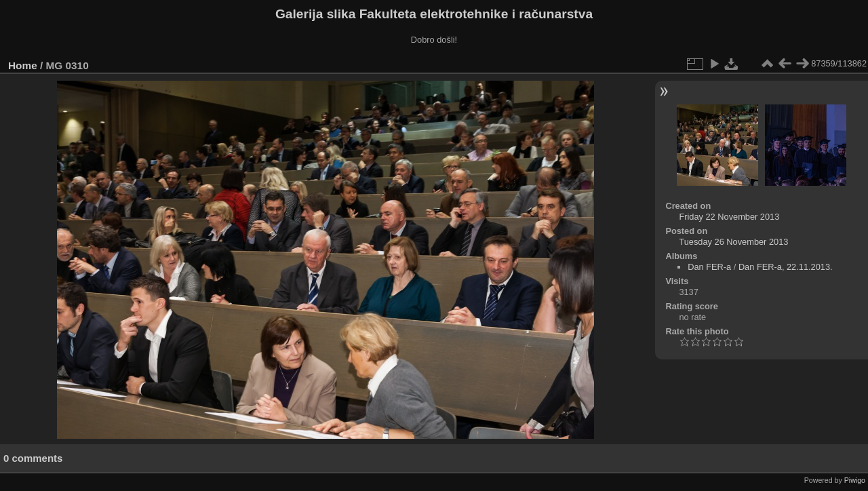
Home (23, 65)
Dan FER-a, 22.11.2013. (786, 267)
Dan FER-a (709, 267)
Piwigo (855, 480)
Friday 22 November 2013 (729, 217)
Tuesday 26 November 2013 (733, 242)
